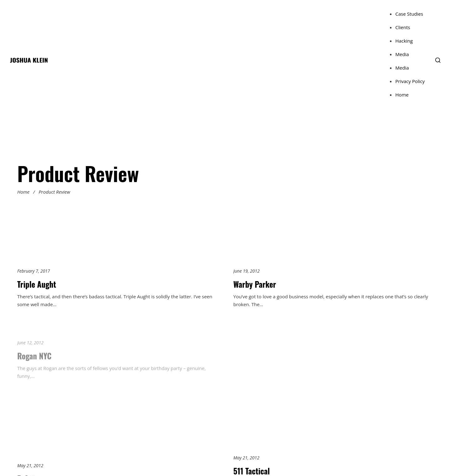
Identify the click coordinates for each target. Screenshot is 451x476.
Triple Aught (37, 284)
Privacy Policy (410, 81)
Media (402, 54)
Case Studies (409, 14)
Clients (403, 27)
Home (402, 95)
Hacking (404, 41)
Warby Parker (255, 284)
